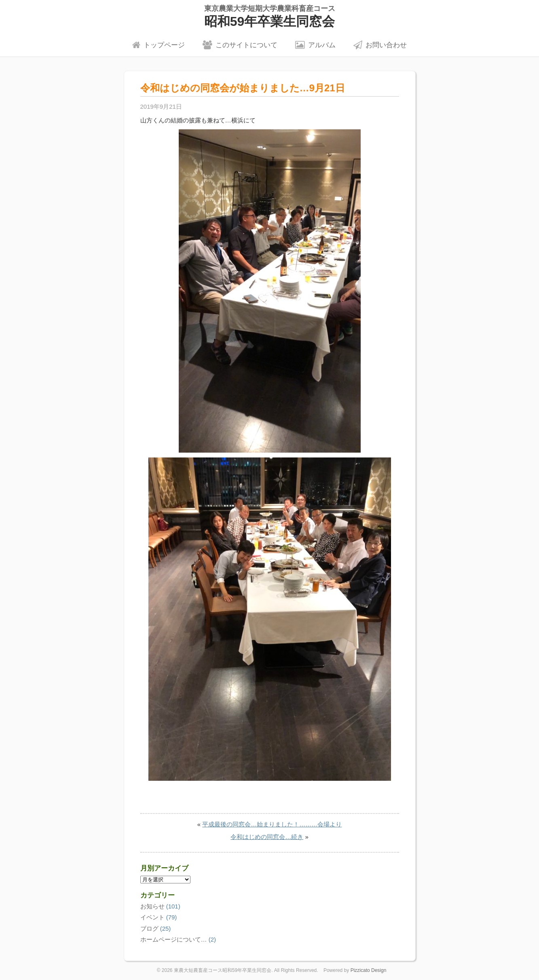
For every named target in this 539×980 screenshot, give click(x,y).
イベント (152, 917)
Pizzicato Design (369, 970)
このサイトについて (240, 45)
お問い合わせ (380, 45)
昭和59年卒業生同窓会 (269, 16)
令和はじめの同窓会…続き (267, 837)
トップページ (159, 45)
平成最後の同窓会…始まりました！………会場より (272, 824)
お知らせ (152, 906)
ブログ (149, 928)
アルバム (315, 45)
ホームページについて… (174, 939)
